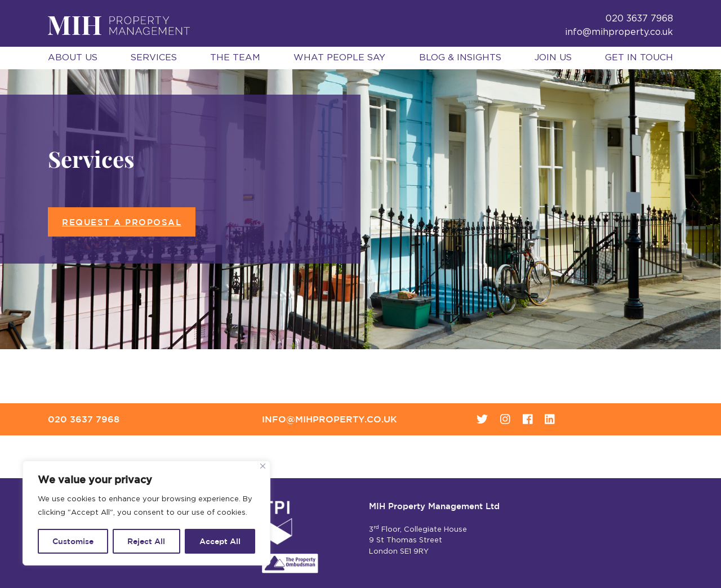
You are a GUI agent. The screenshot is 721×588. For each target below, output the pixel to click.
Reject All (146, 541)
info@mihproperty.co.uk (619, 32)
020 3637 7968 (84, 419)
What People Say (339, 57)
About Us (73, 57)
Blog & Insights (460, 57)
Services (154, 57)
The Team (235, 57)
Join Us (553, 57)
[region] (146, 513)
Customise (73, 541)
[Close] (263, 466)
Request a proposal (122, 222)
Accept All (220, 541)
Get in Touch (639, 57)
